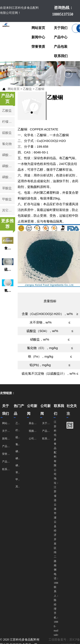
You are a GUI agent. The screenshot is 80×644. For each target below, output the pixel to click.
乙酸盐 (27, 89)
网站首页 (14, 89)
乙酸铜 (40, 89)
